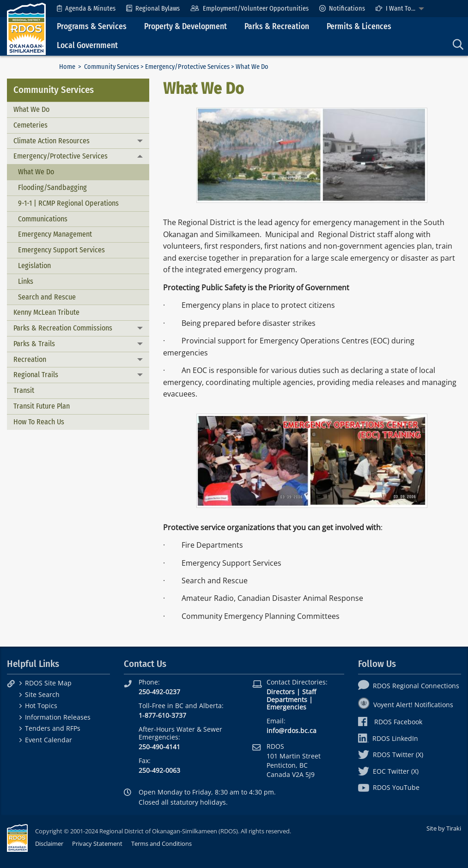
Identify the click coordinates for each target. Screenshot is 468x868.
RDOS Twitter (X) (391, 755)
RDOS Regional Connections (409, 686)
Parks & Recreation (277, 27)
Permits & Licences (359, 27)
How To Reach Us (39, 422)
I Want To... (395, 9)
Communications (43, 219)
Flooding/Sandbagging (52, 187)
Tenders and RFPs (53, 728)
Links (26, 281)
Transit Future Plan (42, 406)
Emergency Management (55, 234)
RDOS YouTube (389, 787)
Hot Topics (41, 706)
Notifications (342, 9)
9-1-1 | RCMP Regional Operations (68, 203)
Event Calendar (49, 740)
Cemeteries (30, 125)
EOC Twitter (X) (388, 771)
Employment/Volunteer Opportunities (249, 9)
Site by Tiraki (444, 828)
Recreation (30, 359)
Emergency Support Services (61, 250)
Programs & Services (92, 27)
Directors (281, 692)
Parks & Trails (34, 344)
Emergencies (286, 707)
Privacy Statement (97, 844)
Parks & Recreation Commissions (63, 328)
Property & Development (185, 27)
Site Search (42, 694)
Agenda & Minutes (86, 9)
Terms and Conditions (161, 844)
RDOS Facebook (390, 722)
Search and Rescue (47, 297)
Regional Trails (36, 375)
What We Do (31, 109)
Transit (24, 390)
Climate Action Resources (52, 141)
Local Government (87, 46)
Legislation (34, 266)
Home (67, 67)
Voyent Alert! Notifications (406, 705)
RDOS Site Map (48, 683)
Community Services (112, 67)
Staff (309, 692)
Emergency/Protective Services (187, 67)
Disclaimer (49, 844)
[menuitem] (86, 9)
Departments (287, 700)
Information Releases (58, 717)
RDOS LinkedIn (388, 738)
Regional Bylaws (153, 9)
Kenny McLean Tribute (46, 312)
